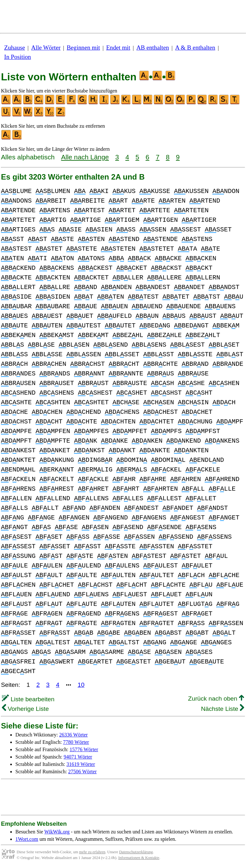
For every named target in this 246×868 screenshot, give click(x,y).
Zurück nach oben (216, 699)
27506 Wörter (82, 772)
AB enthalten (153, 48)
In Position (18, 57)
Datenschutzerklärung (136, 852)
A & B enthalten (195, 48)
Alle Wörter (46, 48)
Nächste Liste (222, 709)
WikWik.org (57, 832)
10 (81, 685)
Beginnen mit (83, 48)
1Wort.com (27, 839)
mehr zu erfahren (92, 852)
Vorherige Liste (25, 709)
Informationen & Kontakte (139, 858)
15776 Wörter (84, 749)
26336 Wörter (74, 735)
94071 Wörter (78, 757)
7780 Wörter (76, 742)
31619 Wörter (81, 764)
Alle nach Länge (85, 157)
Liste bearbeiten (28, 699)
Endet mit (118, 48)
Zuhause (15, 48)
